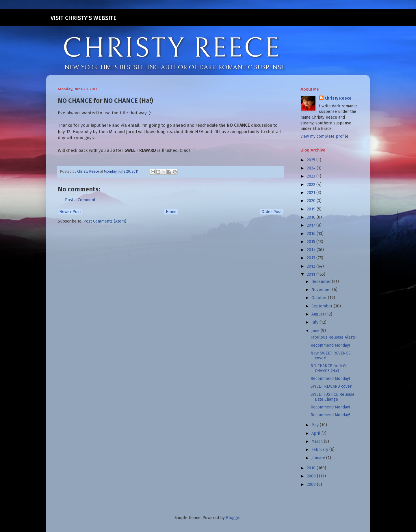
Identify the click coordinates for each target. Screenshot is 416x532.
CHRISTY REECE (172, 48)
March (318, 442)
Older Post (272, 212)
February (320, 450)
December (322, 282)
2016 (312, 234)
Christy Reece (338, 98)
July (315, 322)
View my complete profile (324, 136)
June (316, 331)
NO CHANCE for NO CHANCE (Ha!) (328, 368)
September (323, 306)
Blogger (233, 518)
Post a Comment (80, 200)
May (316, 425)
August (318, 314)
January (319, 458)
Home (171, 212)
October (320, 298)
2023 (312, 176)
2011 (312, 274)
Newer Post (70, 212)
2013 (312, 258)
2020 (312, 201)
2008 (312, 485)
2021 (312, 193)
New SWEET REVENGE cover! (331, 356)
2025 (312, 160)
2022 (312, 185)
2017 (312, 225)
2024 (312, 168)
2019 (312, 209)
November (322, 290)
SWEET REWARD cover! (331, 386)
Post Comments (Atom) (105, 221)
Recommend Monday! (330, 345)
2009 (312, 476)
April (316, 433)
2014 (312, 250)
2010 (312, 468)
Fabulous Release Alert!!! (334, 337)
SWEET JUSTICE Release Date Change (333, 397)
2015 (312, 242)
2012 (312, 266)
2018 (312, 217)
